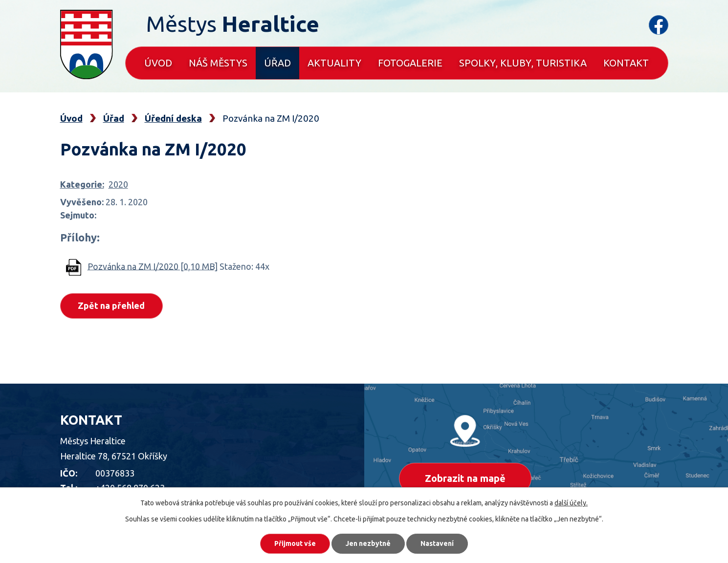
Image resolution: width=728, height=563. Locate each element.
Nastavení (437, 543)
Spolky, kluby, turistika (523, 63)
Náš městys (218, 63)
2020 (118, 184)
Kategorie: (82, 184)
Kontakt (626, 63)
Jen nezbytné (368, 543)
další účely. (571, 503)
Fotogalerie (410, 63)
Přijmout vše (295, 543)
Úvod (158, 63)
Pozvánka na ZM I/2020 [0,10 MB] (153, 266)
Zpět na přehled (112, 305)
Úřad (277, 63)
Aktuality (334, 63)
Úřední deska (173, 118)
